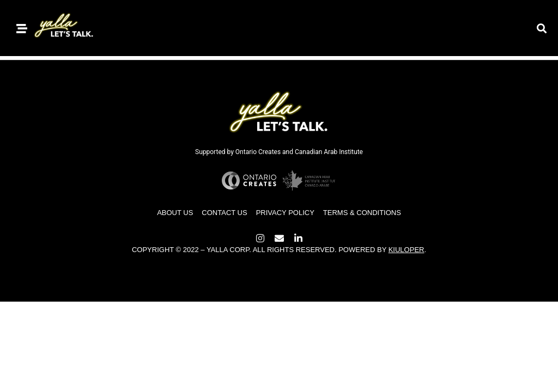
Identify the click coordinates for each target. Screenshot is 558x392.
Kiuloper (407, 250)
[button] (542, 28)
